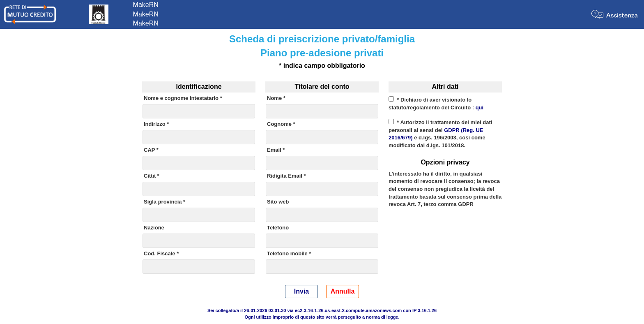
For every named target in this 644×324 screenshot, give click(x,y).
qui (480, 108)
